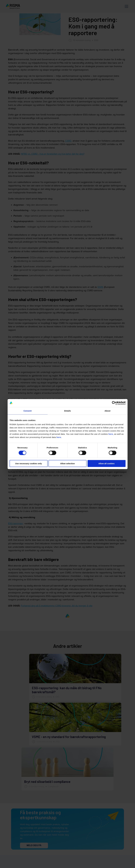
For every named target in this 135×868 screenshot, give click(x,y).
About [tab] (108, 411)
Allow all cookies (107, 463)
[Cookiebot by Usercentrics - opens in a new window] (114, 403)
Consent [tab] (28, 411)
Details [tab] (68, 411)
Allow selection (67, 463)
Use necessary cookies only (29, 463)
